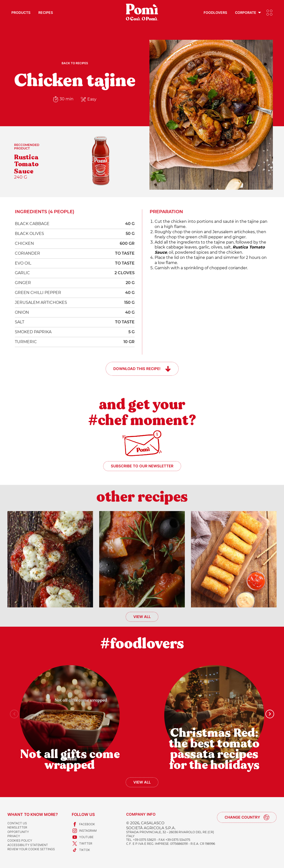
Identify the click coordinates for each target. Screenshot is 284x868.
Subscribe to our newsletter (142, 466)
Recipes (46, 12)
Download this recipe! (137, 369)
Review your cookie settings (31, 849)
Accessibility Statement (28, 845)
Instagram (84, 831)
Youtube (83, 837)
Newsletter (17, 827)
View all (142, 617)
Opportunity (18, 832)
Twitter (82, 844)
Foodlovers (215, 12)
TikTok (81, 850)
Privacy (14, 836)
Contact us (17, 823)
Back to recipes (75, 63)
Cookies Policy (20, 840)
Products (21, 12)
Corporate (246, 12)
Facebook (83, 824)
